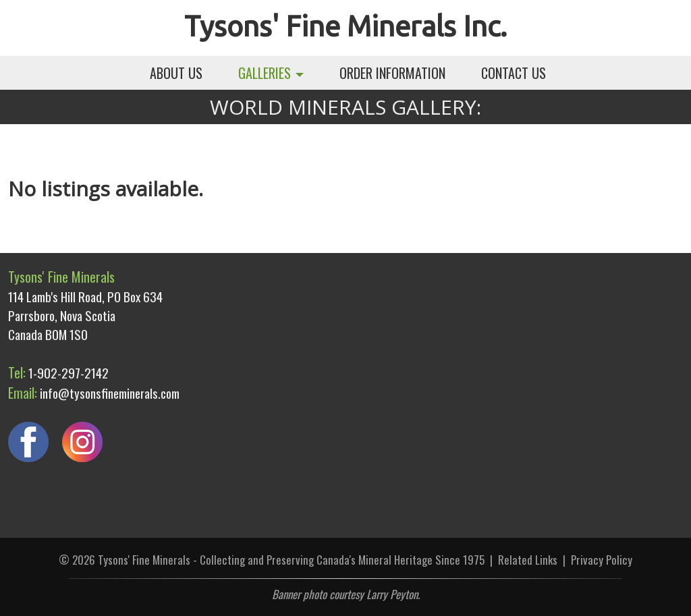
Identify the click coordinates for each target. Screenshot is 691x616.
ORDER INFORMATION (392, 73)
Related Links (528, 560)
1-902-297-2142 (68, 372)
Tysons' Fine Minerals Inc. (345, 26)
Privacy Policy (602, 560)
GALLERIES (271, 73)
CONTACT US (514, 73)
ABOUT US (176, 73)
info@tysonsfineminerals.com (110, 393)
